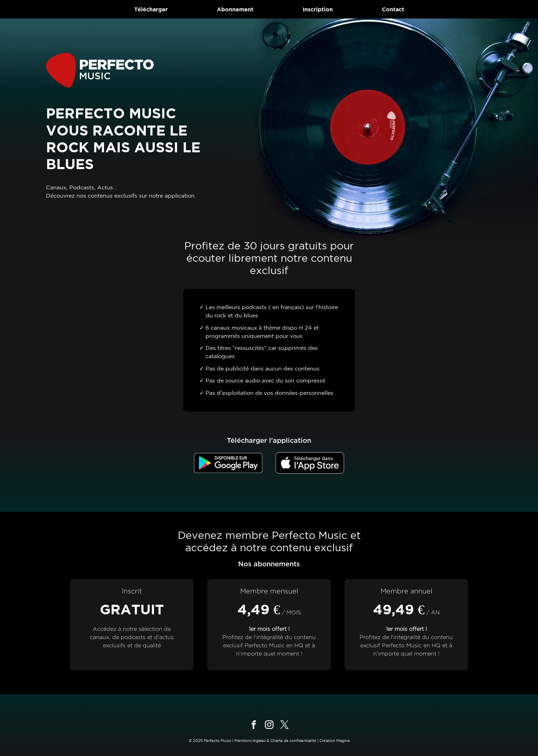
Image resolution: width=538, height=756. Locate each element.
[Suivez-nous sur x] (285, 725)
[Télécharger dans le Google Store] (228, 463)
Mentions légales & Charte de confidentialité (275, 741)
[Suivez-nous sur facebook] (254, 725)
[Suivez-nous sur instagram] (269, 725)
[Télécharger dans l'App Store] (310, 463)
